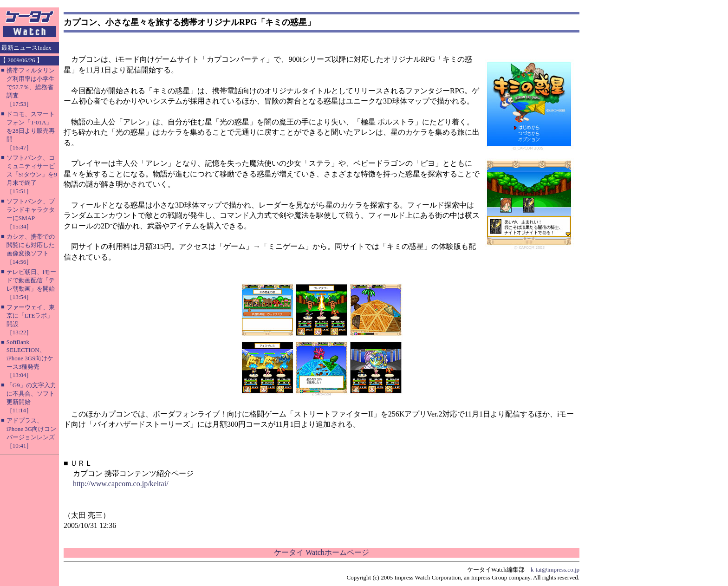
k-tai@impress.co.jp (555, 570)
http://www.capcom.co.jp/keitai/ (121, 484)
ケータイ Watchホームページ (321, 552)
